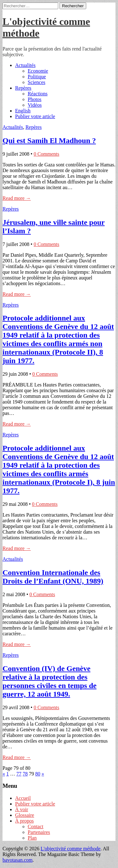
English (23, 111)
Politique (37, 77)
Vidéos (35, 105)
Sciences (37, 82)
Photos (35, 99)
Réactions (38, 94)
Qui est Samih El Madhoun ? (49, 141)
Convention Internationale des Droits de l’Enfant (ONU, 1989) (53, 577)
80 (38, 774)
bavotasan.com (18, 860)
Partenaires (39, 832)
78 (25, 774)
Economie (38, 71)
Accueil (23, 798)
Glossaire (25, 815)
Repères (23, 88)
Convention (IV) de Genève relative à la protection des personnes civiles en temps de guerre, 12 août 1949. (50, 681)
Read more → (17, 198)
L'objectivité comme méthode (70, 849)
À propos (24, 821)
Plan (32, 838)
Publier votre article (35, 116)
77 (19, 774)
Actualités (25, 65)
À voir (22, 809)
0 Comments (46, 154)
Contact (36, 826)
